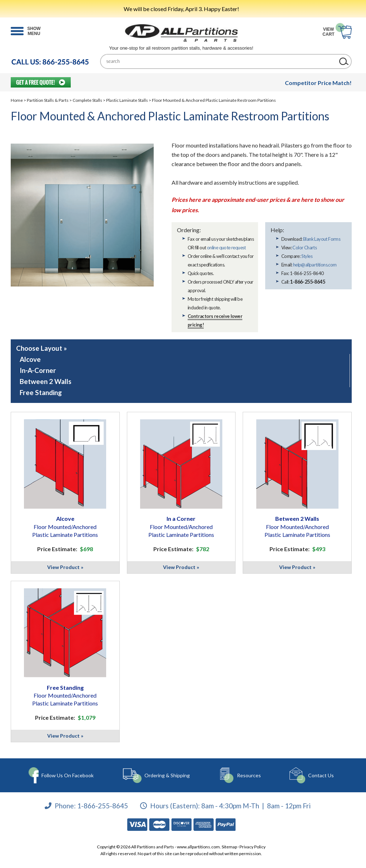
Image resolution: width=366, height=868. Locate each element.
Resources (249, 775)
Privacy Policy (253, 847)
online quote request (226, 248)
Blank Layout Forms (322, 239)
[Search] (221, 61)
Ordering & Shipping (167, 775)
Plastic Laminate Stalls (127, 100)
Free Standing (41, 392)
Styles (307, 256)
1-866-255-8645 (103, 805)
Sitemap (229, 847)
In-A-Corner (38, 370)
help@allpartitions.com (315, 265)
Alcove (30, 359)
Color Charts (305, 248)
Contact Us (321, 775)
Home (17, 100)
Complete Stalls (87, 100)
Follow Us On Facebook (68, 775)
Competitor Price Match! (318, 83)
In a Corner (181, 527)
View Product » (65, 567)
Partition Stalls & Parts (48, 100)
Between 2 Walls (46, 381)
